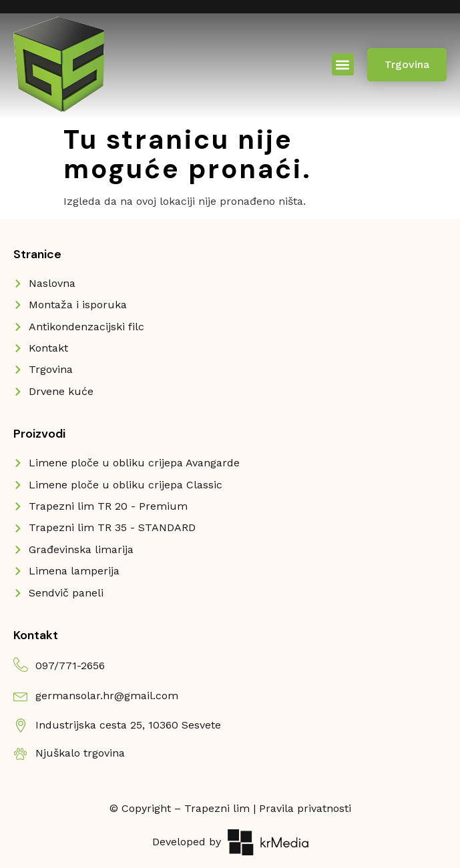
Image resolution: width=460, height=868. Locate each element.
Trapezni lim (217, 808)
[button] (343, 64)
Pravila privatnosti (305, 808)
